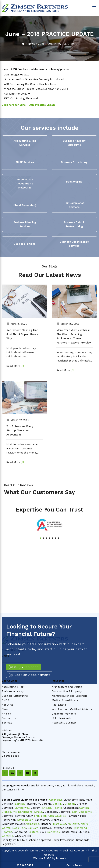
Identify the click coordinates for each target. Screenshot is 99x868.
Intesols (61, 858)
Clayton (84, 808)
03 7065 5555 (10, 756)
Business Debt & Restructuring (74, 224)
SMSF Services (25, 162)
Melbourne (32, 824)
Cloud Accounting (25, 205)
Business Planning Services (25, 224)
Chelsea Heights (52, 808)
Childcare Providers (64, 714)
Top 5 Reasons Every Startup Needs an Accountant (20, 444)
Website (38, 858)
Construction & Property (67, 691)
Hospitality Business (64, 723)
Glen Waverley (57, 816)
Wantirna (8, 836)
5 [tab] (53, 551)
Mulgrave (74, 824)
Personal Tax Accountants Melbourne (25, 184)
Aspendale (55, 800)
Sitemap (7, 723)
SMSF (5, 700)
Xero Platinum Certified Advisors (72, 709)
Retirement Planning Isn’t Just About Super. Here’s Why (22, 348)
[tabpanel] (49, 538)
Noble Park (19, 828)
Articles (6, 714)
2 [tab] (44, 551)
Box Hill (57, 804)
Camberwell (22, 808)
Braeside (69, 804)
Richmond (80, 828)
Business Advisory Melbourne (74, 143)
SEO (49, 858)
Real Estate (59, 705)
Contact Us (9, 718)
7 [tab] (59, 551)
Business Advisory (13, 691)
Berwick (20, 804)
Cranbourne (9, 812)
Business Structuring (74, 162)
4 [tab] (50, 551)
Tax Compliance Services (74, 205)
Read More (13, 379)
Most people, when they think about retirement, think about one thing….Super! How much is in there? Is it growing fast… (24, 370)
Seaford (33, 832)
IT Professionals (62, 718)
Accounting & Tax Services (25, 143)
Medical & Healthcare (65, 700)
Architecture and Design (67, 687)
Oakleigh (33, 828)
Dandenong (25, 812)
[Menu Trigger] (94, 6)
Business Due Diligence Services (74, 244)
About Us (8, 705)
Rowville (7, 832)
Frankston (40, 816)
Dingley (39, 812)
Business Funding (25, 244)
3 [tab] (47, 551)
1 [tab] (41, 551)
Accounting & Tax (13, 687)
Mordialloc (60, 824)
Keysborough (25, 820)
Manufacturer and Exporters (70, 696)
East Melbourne (82, 812)
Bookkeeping (74, 182)
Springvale (54, 832)
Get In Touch (74, 865)
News (5, 709)
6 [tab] (56, 551)
